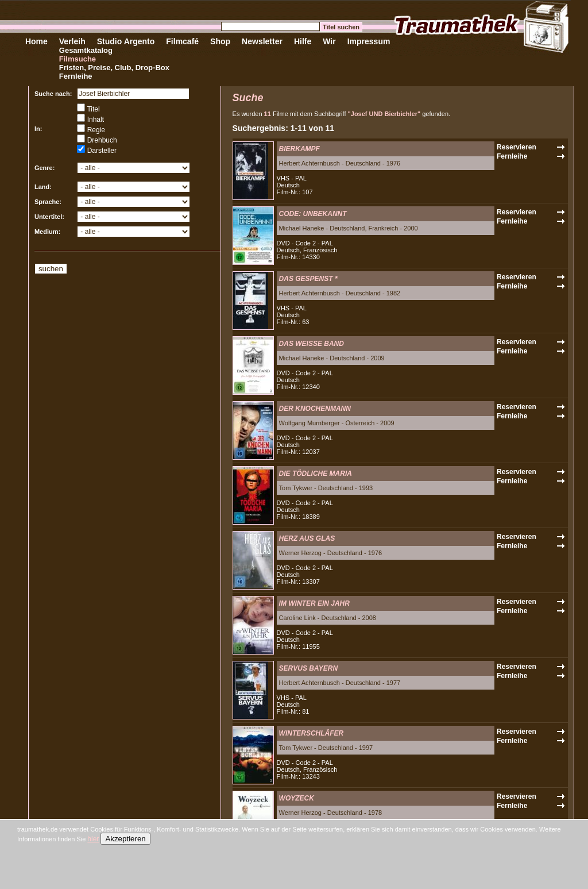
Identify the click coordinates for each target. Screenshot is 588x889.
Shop (220, 41)
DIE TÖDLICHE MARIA (316, 474)
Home (36, 41)
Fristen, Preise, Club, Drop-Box (114, 68)
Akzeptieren (125, 839)
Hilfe (303, 41)
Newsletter (262, 41)
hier (93, 839)
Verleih (72, 41)
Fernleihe (76, 76)
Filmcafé (182, 41)
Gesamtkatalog (86, 50)
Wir (329, 41)
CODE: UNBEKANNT (313, 214)
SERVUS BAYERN (308, 668)
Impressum (369, 41)
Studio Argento (126, 41)
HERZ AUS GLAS (307, 538)
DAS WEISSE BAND (312, 344)
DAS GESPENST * (308, 279)
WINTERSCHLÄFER (312, 733)
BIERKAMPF (299, 149)
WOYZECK (297, 798)
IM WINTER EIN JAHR (314, 603)
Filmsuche (78, 59)
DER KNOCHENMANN (315, 409)
